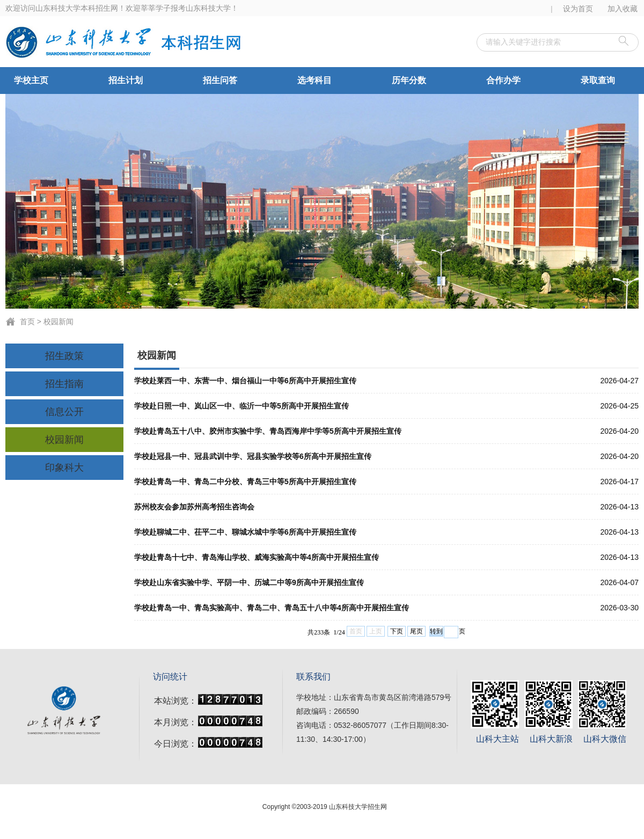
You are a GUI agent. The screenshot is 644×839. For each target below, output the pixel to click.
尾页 (416, 631)
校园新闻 (58, 322)
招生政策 (64, 356)
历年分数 (409, 80)
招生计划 (126, 80)
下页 (397, 631)
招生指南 (64, 384)
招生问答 (220, 80)
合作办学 (503, 80)
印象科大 (64, 468)
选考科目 (314, 80)
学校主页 (31, 80)
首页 (27, 322)
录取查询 (598, 80)
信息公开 (64, 412)
